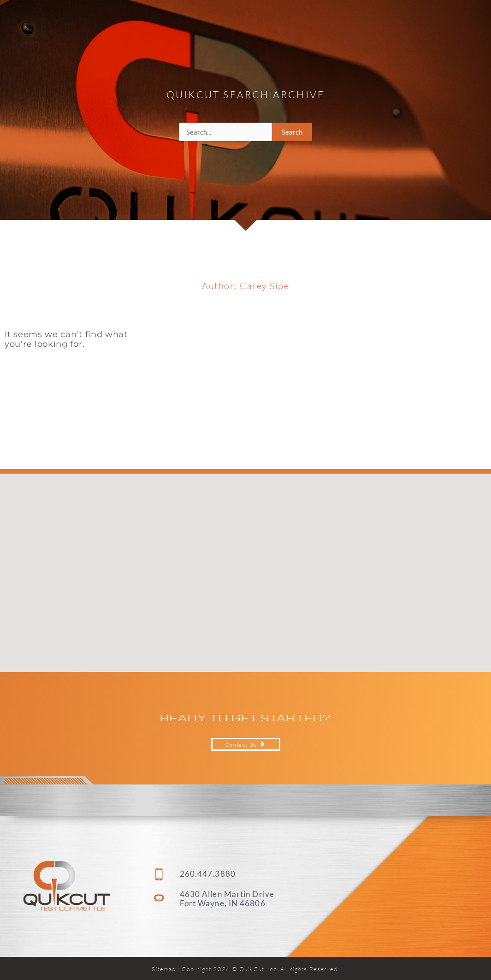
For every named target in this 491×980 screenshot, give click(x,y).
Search (292, 132)
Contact (445, 21)
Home (216, 21)
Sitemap (164, 969)
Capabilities (275, 21)
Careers (393, 21)
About (341, 21)
